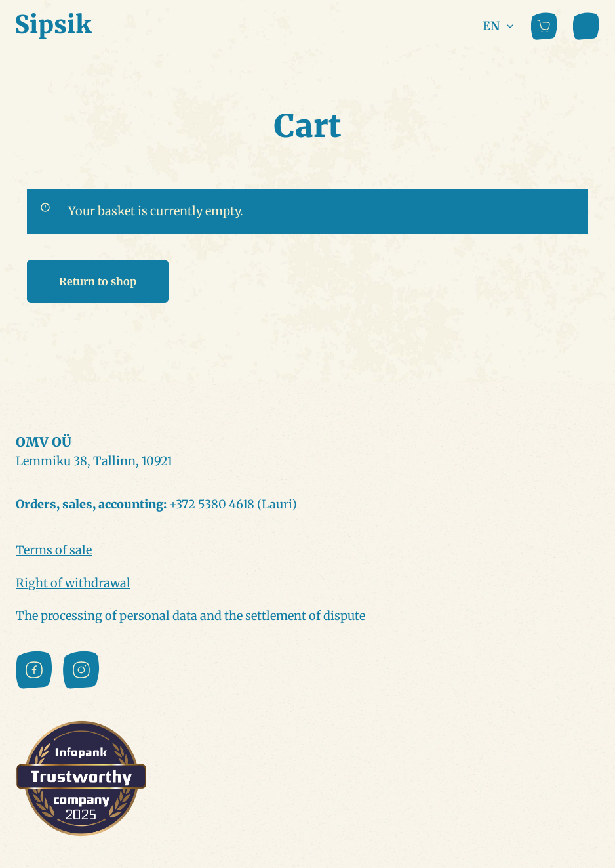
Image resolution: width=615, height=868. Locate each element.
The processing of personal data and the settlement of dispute (190, 616)
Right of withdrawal (73, 583)
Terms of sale (54, 550)
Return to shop (98, 281)
